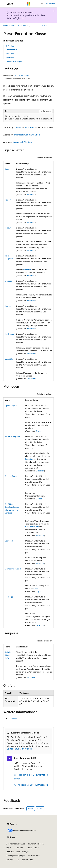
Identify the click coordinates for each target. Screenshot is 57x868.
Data (7, 169)
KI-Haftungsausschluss (15, 844)
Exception (29, 127)
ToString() (9, 597)
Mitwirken (19, 848)
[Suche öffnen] (42, 4)
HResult (8, 228)
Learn (6, 26)
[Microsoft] (29, 4)
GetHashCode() (11, 476)
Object (18, 127)
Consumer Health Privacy (16, 852)
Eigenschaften (11, 50)
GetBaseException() (13, 436)
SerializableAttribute (23, 142)
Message (8, 281)
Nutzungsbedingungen (15, 856)
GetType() (9, 541)
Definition (10, 46)
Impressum (33, 856)
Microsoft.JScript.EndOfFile (27, 135)
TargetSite (9, 359)
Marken (9, 860)
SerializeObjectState (8, 655)
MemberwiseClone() (13, 569)
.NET (13, 26)
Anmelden (50, 4)
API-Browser (23, 26)
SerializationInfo (32, 527)
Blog (7, 848)
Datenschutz (32, 848)
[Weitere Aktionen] (51, 26)
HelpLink (8, 200)
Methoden (10, 53)
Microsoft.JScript (22, 75)
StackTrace (9, 334)
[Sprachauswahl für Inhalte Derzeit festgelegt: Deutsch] (12, 824)
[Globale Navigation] (3, 4)
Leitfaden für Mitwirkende (19, 749)
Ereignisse (10, 57)
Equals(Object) (11, 405)
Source (8, 306)
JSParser (13, 719)
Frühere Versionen (36, 844)
